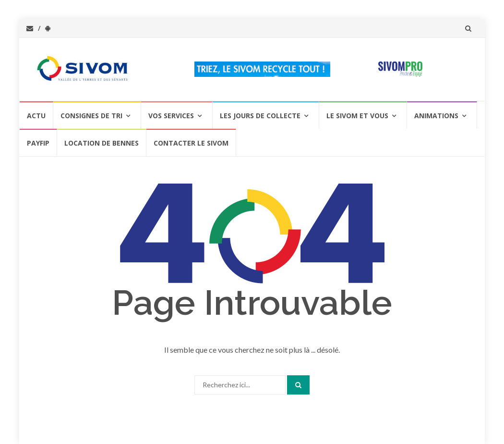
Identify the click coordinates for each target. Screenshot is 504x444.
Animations (436, 116)
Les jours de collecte (260, 116)
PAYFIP (38, 143)
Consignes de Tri (91, 116)
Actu (36, 116)
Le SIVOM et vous (357, 116)
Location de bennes (102, 143)
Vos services (171, 116)
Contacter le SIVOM (191, 143)
